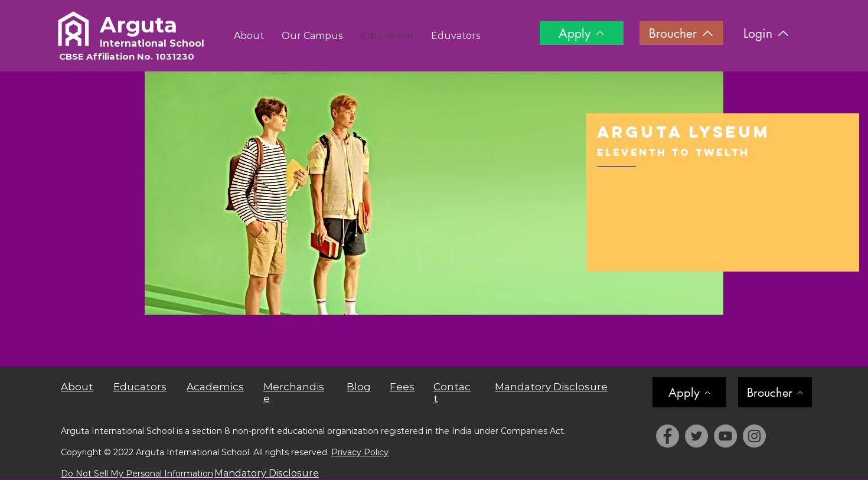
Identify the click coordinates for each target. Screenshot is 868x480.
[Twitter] (696, 436)
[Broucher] (681, 33)
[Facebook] (668, 436)
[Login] (766, 33)
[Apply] (582, 33)
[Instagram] (754, 436)
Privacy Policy (360, 452)
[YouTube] (725, 436)
